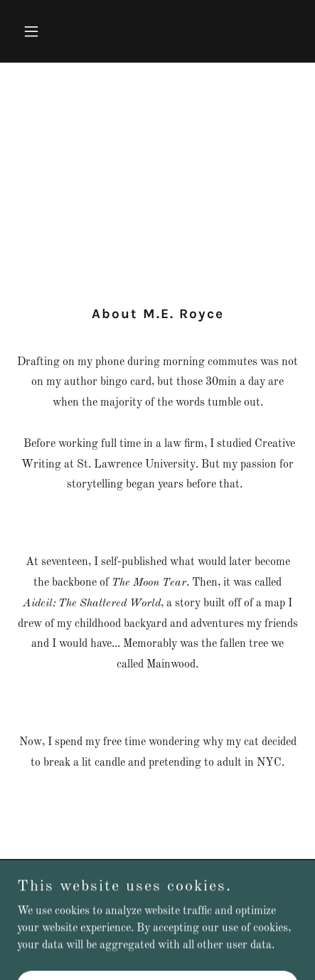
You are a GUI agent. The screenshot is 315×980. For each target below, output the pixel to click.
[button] (38, 31)
